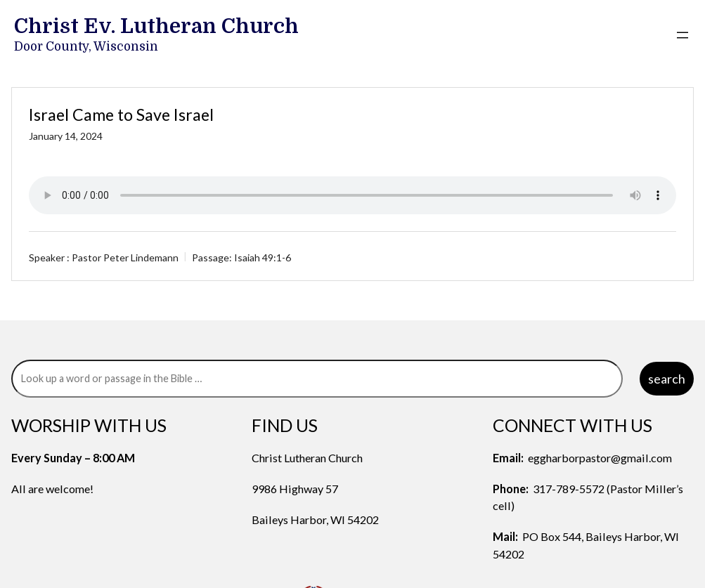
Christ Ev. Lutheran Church (156, 26)
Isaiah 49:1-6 (263, 257)
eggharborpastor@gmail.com (600, 458)
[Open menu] (683, 35)
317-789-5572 (569, 489)
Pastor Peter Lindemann (125, 257)
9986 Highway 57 (295, 489)
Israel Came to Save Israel (121, 115)
